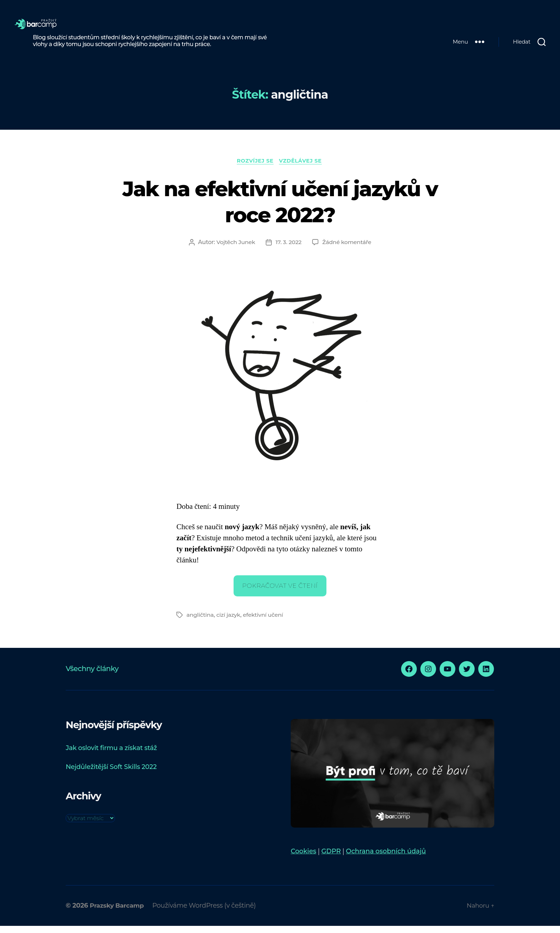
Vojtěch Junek (235, 249)
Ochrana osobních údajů (386, 858)
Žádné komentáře (348, 249)
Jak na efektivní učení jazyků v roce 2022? (280, 208)
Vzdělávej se (302, 168)
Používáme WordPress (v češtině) (207, 913)
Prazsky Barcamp (118, 913)
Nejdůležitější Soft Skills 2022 (111, 774)
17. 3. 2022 (288, 249)
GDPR (331, 858)
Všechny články (92, 676)
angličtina (201, 622)
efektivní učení (265, 622)
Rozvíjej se (255, 168)
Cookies (303, 858)
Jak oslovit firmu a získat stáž (111, 755)
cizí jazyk (229, 622)
